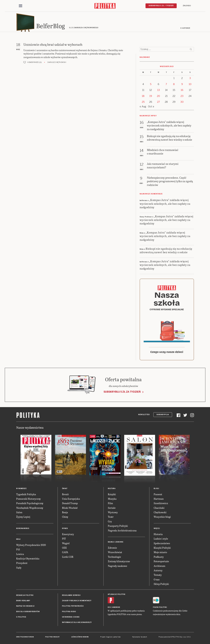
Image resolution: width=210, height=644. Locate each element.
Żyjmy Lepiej (23, 517)
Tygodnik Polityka (26, 494)
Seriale (112, 508)
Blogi (156, 489)
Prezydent (22, 563)
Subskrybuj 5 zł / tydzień (161, 6)
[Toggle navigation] (21, 6)
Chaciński (159, 508)
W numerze (21, 489)
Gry (110, 521)
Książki (112, 494)
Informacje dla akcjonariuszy (77, 622)
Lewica (20, 554)
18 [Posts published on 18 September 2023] (143, 96)
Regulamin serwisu (71, 595)
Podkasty (159, 557)
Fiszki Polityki (160, 607)
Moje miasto (160, 552)
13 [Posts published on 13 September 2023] (159, 90)
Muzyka (112, 499)
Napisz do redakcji (25, 606)
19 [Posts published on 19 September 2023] (151, 96)
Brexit (65, 494)
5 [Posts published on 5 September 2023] (151, 84)
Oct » (151, 107)
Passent (158, 494)
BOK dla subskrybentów (28, 612)
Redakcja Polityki (25, 595)
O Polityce (21, 617)
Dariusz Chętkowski (57, 62)
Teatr (111, 517)
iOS (109, 607)
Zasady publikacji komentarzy (77, 601)
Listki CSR (68, 557)
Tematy (158, 575)
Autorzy (158, 570)
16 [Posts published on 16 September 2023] (182, 90)
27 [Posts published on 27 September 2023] (158, 102)
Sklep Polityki (161, 584)
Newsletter (144, 415)
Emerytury (68, 534)
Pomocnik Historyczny (28, 499)
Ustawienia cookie (71, 617)
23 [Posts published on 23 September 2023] (182, 96)
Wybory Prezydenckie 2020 (31, 545)
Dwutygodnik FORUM (25, 637)
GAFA (65, 552)
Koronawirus (23, 528)
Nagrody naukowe (117, 566)
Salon (19, 512)
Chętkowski (160, 512)
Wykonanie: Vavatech (140, 637)
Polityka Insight (52, 637)
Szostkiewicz (161, 503)
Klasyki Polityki (162, 548)
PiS (18, 549)
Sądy (19, 568)
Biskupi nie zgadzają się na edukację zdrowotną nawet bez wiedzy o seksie (166, 250)
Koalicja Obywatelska (28, 558)
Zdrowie (112, 548)
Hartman (159, 499)
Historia (158, 534)
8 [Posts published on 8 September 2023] (174, 84)
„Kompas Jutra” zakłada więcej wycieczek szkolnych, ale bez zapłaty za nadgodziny (165, 203)
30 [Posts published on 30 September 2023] (182, 102)
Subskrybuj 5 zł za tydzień (122, 392)
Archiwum (159, 566)
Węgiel (66, 543)
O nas (157, 579)
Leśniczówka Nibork (80, 637)
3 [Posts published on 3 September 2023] (190, 78)
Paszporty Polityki (118, 526)
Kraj (18, 539)
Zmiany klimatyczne (119, 561)
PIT (64, 539)
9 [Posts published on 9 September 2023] (182, 84)
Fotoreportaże (161, 561)
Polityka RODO (69, 612)
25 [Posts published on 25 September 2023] (143, 102)
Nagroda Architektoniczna (122, 530)
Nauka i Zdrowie (116, 542)
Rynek (65, 528)
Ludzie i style (161, 539)
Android (116, 607)
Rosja (65, 512)
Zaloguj (187, 6)
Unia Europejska (71, 499)
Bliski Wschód (70, 508)
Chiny (65, 517)
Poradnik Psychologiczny (30, 503)
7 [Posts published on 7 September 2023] (166, 84)
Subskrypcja (163, 415)
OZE (64, 548)
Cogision (109, 637)
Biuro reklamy (23, 601)
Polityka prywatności (73, 606)
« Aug (143, 107)
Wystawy (113, 512)
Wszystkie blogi (162, 517)
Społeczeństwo (162, 543)
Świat (65, 489)
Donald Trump (70, 503)
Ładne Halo (117, 637)
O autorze (185, 28)
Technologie (114, 557)
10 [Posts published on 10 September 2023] (190, 84)
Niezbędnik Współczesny (30, 508)
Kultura (112, 489)
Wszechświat (115, 552)
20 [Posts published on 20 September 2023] (158, 96)
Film (110, 503)
